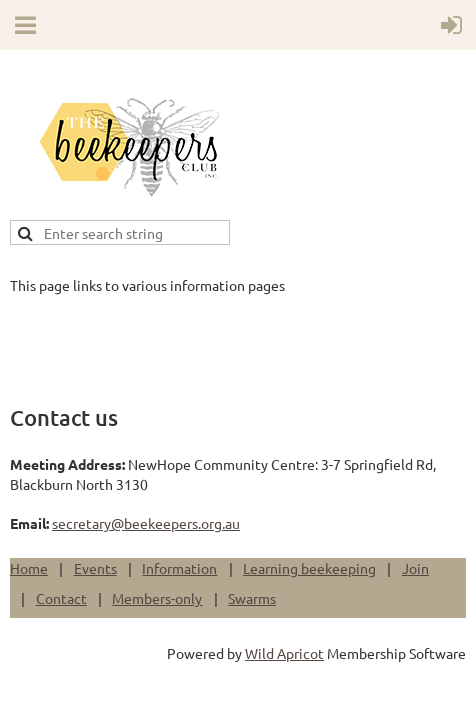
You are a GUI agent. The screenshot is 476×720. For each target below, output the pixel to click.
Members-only (157, 598)
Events (95, 568)
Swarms (252, 598)
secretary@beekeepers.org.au (146, 523)
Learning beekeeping (309, 568)
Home (29, 568)
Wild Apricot (284, 653)
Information (179, 568)
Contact (61, 598)
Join (415, 568)
